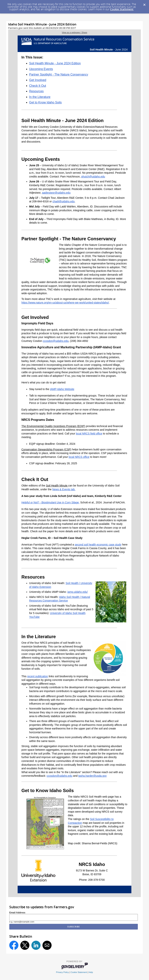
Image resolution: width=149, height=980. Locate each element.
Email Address (17, 913)
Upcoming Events (41, 69)
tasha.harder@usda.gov (93, 776)
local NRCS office (79, 457)
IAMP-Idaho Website (62, 389)
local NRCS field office (89, 434)
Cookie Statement (122, 9)
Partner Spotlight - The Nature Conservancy (59, 75)
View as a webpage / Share (74, 32)
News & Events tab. (64, 489)
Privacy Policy (63, 972)
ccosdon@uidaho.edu (56, 341)
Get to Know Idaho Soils (45, 102)
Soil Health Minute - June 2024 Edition (55, 63)
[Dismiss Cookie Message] (144, 4)
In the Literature (40, 97)
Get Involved (38, 80)
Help (91, 972)
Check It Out (38, 86)
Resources (36, 91)
